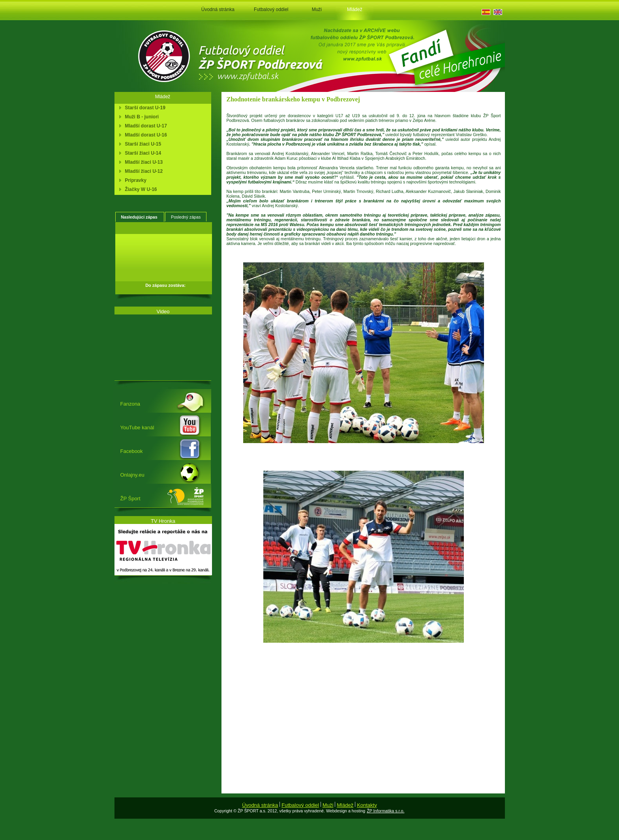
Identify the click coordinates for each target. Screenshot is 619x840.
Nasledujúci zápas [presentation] (140, 217)
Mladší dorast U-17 (145, 126)
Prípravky (134, 180)
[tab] (140, 217)
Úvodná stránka (218, 9)
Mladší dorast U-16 (145, 135)
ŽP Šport (130, 499)
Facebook (132, 451)
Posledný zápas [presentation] (186, 217)
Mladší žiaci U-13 (143, 162)
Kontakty (367, 805)
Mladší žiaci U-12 (143, 171)
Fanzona (130, 404)
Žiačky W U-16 (140, 189)
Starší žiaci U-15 (142, 144)
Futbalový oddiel (271, 9)
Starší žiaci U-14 (142, 153)
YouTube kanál (137, 427)
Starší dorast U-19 (144, 108)
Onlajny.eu (132, 475)
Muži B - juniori (141, 117)
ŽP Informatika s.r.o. (385, 811)
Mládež (355, 9)
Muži (317, 9)
